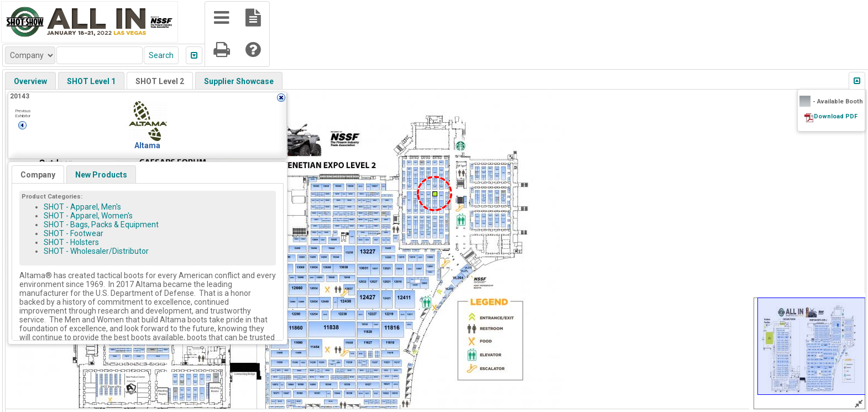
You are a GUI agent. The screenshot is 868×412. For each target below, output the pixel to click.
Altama (147, 145)
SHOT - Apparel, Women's (88, 216)
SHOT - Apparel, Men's (82, 207)
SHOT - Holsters (71, 242)
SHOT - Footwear (74, 233)
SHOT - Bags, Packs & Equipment (101, 225)
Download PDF (836, 116)
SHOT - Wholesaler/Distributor (96, 251)
